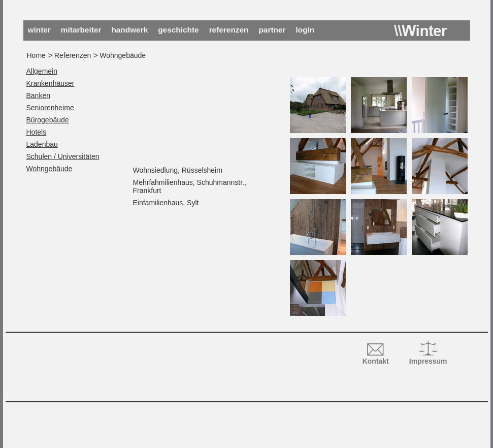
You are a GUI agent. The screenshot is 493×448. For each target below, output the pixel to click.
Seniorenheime (50, 108)
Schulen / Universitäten (63, 156)
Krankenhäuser (51, 83)
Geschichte (178, 30)
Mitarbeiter (81, 30)
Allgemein (42, 71)
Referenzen (229, 30)
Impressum (428, 361)
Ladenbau (42, 144)
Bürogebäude (48, 120)
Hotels (37, 132)
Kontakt (376, 361)
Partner (272, 30)
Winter (421, 30)
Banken (38, 95)
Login (305, 30)
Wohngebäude (50, 169)
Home (36, 55)
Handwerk (129, 30)
